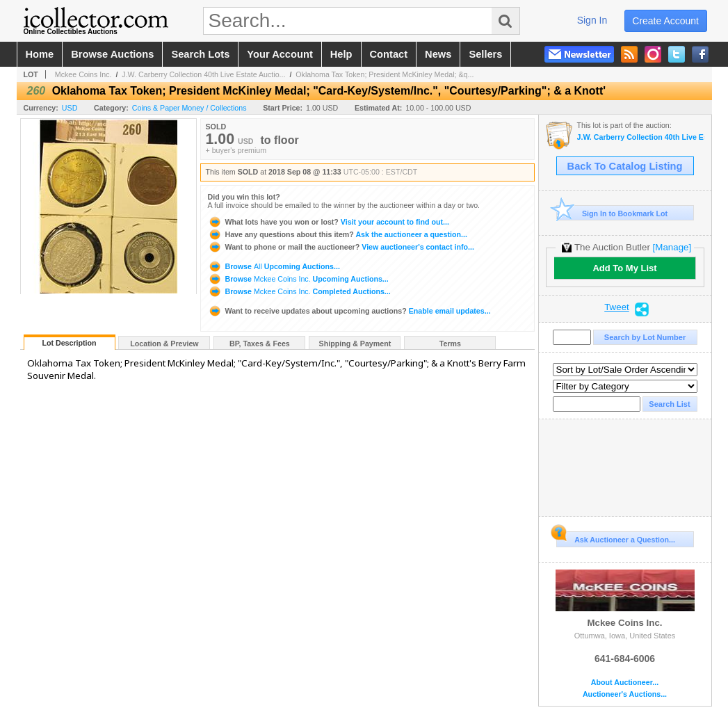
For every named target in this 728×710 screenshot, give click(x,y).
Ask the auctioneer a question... (338, 234)
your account (280, 54)
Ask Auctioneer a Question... (616, 538)
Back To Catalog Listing (625, 166)
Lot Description (69, 343)
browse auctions (112, 54)
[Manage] (672, 247)
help (341, 54)
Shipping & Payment (355, 344)
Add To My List (624, 268)
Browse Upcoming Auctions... (274, 266)
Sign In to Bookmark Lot (612, 213)
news (438, 54)
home (40, 54)
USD (70, 108)
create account (665, 21)
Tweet (617, 307)
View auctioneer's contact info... (341, 247)
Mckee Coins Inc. (83, 74)
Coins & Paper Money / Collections (189, 108)
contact (389, 54)
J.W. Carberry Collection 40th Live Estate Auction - (641, 137)
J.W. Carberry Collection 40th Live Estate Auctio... (203, 74)
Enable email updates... (349, 311)
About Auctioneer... (625, 683)
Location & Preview (164, 344)
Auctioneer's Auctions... (625, 694)
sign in (592, 20)
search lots (200, 54)
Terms (450, 344)
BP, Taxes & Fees (260, 344)
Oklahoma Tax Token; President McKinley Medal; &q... (385, 74)
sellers (485, 54)
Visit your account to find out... (329, 222)
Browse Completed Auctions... (299, 291)
